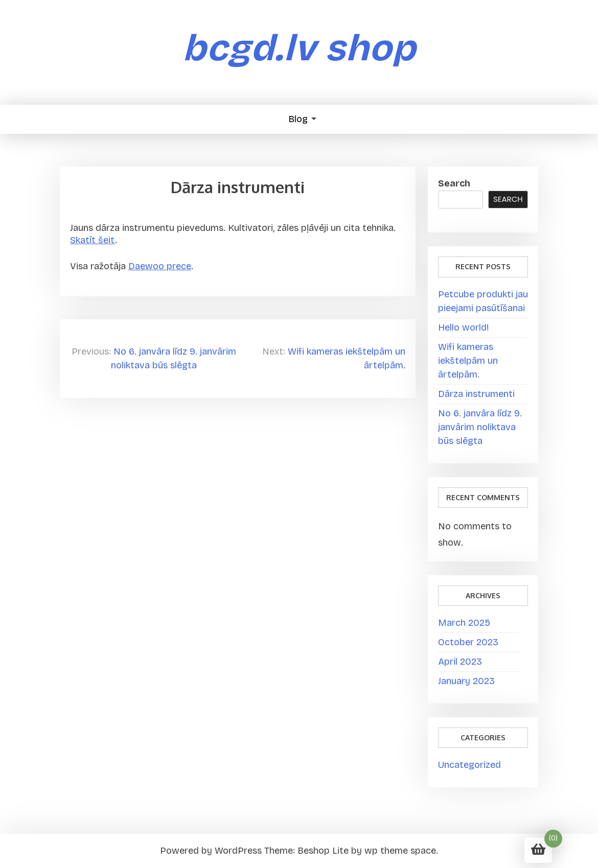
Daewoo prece (160, 267)
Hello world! (463, 327)
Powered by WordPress (211, 851)
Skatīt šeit (93, 241)
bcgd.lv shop (299, 48)
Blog (298, 119)
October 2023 (468, 642)
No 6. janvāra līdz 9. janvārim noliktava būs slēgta (480, 427)
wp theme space (400, 851)
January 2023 (466, 681)
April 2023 (460, 662)
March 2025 (464, 623)
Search (454, 183)
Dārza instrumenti (476, 394)
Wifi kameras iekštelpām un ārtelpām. (468, 361)
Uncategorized (469, 765)
